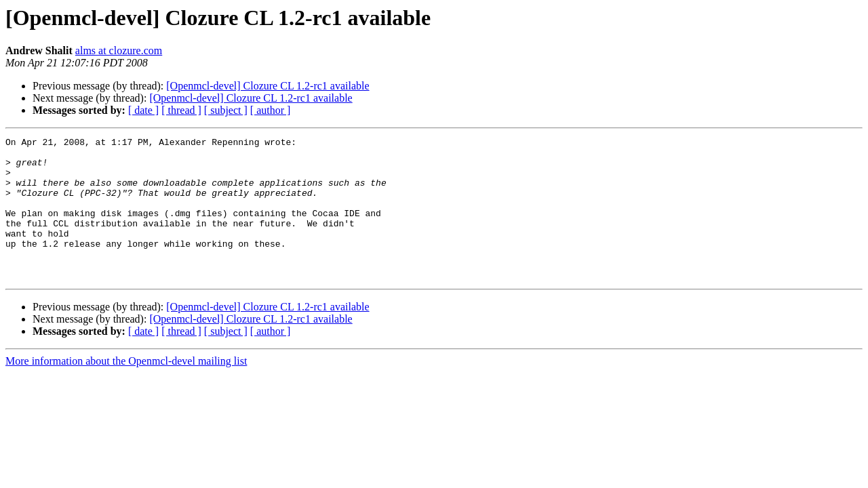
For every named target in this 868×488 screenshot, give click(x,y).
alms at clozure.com (119, 50)
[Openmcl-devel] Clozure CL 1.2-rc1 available (268, 86)
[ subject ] (226, 110)
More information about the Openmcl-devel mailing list (126, 389)
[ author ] (271, 110)
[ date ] (143, 110)
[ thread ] (181, 110)
